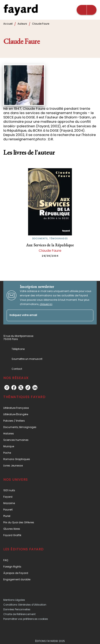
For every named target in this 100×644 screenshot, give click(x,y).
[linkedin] (35, 388)
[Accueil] (21, 10)
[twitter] (21, 388)
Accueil (8, 24)
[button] (50, 408)
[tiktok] (28, 388)
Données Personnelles (17, 609)
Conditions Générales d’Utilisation (25, 605)
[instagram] (7, 388)
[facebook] (14, 388)
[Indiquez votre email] (45, 315)
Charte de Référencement (19, 614)
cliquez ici (46, 304)
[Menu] (87, 10)
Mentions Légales (14, 600)
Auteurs (22, 24)
